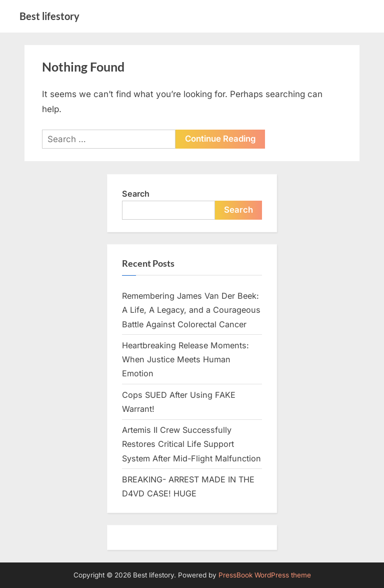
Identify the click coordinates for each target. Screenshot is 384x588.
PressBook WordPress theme (265, 575)
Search (136, 194)
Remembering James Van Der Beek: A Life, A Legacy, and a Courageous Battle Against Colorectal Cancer (191, 310)
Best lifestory (49, 16)
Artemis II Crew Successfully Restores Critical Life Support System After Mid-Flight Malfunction (191, 444)
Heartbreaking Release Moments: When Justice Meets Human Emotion (185, 360)
